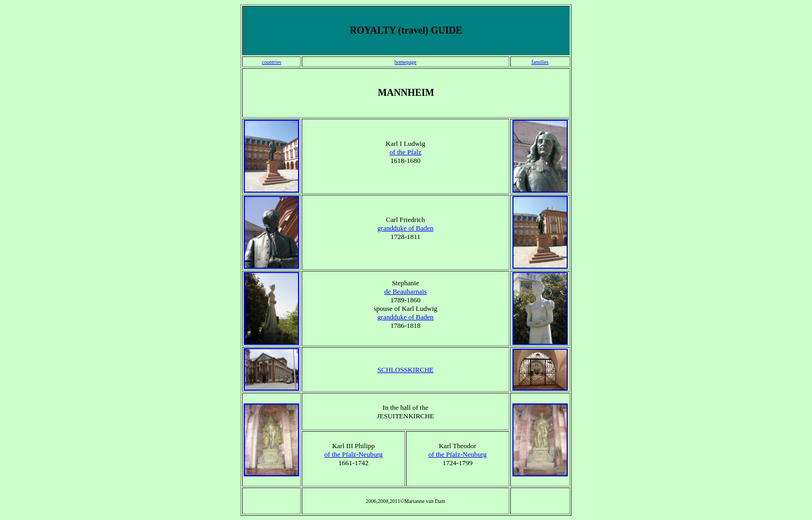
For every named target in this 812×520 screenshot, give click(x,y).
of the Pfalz (405, 152)
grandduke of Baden (405, 228)
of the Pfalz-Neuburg (353, 454)
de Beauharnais (405, 291)
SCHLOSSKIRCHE (405, 370)
